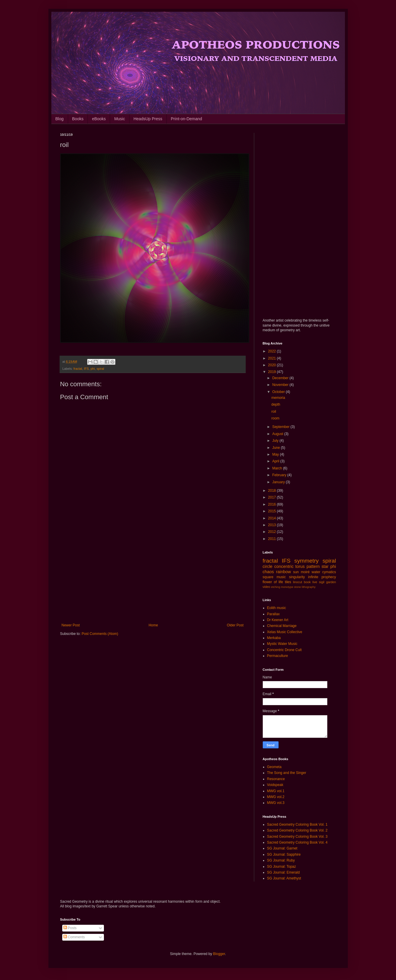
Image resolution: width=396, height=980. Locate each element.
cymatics (329, 572)
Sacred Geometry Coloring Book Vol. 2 (297, 830)
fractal (78, 369)
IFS (86, 369)
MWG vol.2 (276, 797)
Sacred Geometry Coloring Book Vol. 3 (297, 837)
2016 (272, 504)
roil (274, 412)
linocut (298, 582)
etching (275, 587)
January (279, 482)
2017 (272, 497)
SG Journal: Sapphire (284, 854)
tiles (288, 582)
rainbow (283, 572)
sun (296, 572)
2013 (272, 525)
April (276, 461)
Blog (60, 119)
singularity (297, 577)
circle (268, 566)
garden (331, 582)
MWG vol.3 (276, 803)
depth (276, 404)
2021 (272, 358)
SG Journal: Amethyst (284, 878)
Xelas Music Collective (285, 632)
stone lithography (305, 587)
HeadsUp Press (148, 119)
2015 (272, 511)
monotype (287, 587)
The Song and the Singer (287, 773)
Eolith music (277, 608)
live (315, 582)
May (276, 454)
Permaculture (278, 656)
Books (78, 119)
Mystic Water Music (282, 644)
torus (300, 566)
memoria (278, 398)
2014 (272, 518)
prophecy (329, 577)
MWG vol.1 (276, 791)
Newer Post (71, 625)
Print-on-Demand (187, 119)
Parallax (273, 614)
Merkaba (274, 638)
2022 (272, 351)
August (278, 434)
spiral (100, 369)
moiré (305, 572)
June (276, 448)
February (280, 475)
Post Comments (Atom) (100, 634)
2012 (272, 532)
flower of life (273, 582)
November (281, 385)
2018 (272, 491)
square (268, 577)
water (316, 572)
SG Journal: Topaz (282, 867)
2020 (272, 365)
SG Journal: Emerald (283, 872)
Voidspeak (275, 785)
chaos (268, 572)
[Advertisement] (153, 575)
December (281, 378)
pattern (313, 566)
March (278, 468)
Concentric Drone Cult (284, 650)
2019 (272, 372)
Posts (70, 928)
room (275, 418)
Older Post (235, 625)
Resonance (276, 779)
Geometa (274, 767)
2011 (272, 539)
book (307, 582)
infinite (313, 577)
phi (93, 369)
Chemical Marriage (282, 626)
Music (120, 119)
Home (153, 625)
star (325, 566)
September (281, 427)
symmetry (307, 561)
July (276, 441)
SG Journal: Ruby (281, 860)
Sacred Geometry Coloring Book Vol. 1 (297, 825)
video (267, 587)
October (279, 392)
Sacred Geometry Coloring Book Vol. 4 (297, 842)
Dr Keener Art (278, 620)
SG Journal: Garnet (282, 848)
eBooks (99, 119)
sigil (322, 582)
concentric (284, 566)
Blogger (219, 954)
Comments (74, 937)
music (281, 577)
